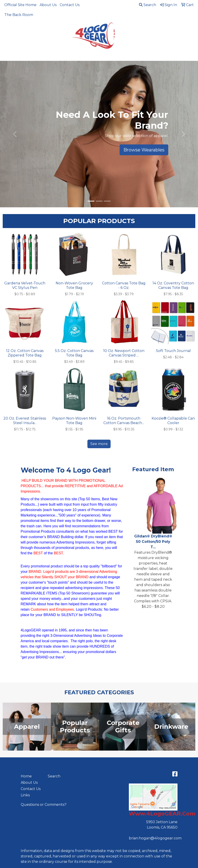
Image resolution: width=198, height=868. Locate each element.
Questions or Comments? (44, 805)
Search (148, 5)
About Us (48, 5)
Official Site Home (20, 5)
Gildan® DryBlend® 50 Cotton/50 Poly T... (153, 542)
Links (25, 795)
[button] (15, 134)
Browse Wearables (144, 150)
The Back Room (19, 15)
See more (99, 444)
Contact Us (70, 5)
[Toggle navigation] (7, 56)
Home (26, 776)
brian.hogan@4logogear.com (155, 838)
